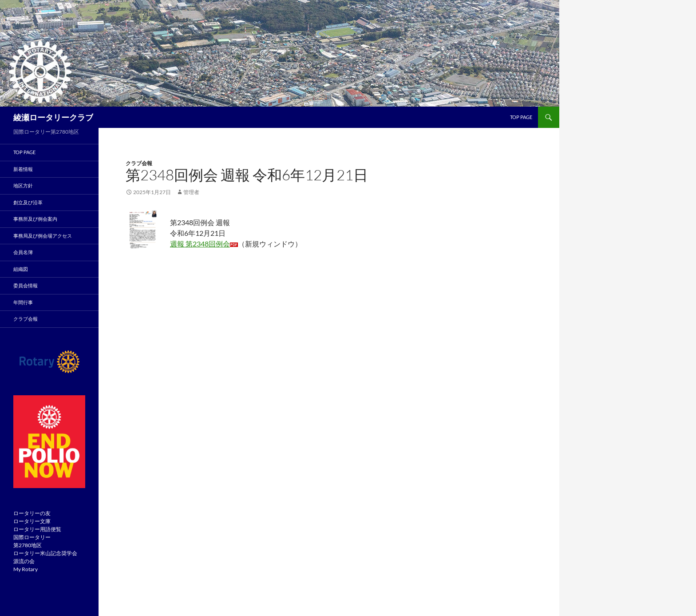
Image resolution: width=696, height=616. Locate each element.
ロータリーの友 (32, 513)
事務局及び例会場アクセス (43, 236)
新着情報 (23, 169)
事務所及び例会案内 (35, 219)
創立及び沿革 (28, 202)
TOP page (521, 117)
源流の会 (24, 561)
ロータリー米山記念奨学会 (45, 553)
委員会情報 (26, 285)
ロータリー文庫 (32, 521)
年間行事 (23, 302)
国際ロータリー (32, 537)
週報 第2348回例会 (200, 244)
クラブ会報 (139, 163)
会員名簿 (23, 252)
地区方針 (23, 185)
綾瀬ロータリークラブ (53, 117)
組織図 (21, 269)
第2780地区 (28, 545)
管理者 (191, 192)
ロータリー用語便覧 (37, 529)
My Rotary (26, 569)
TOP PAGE (24, 152)
